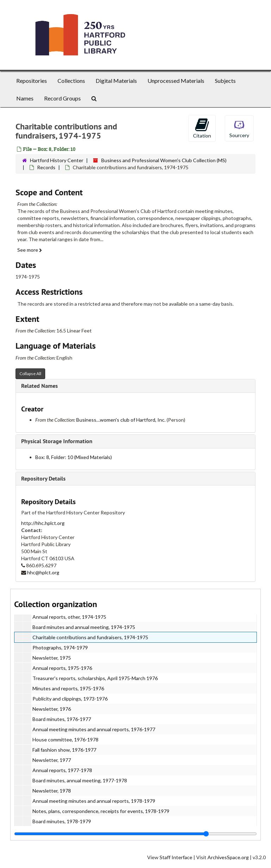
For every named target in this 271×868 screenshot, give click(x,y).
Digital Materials (116, 81)
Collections (71, 81)
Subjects (225, 81)
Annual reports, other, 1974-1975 (69, 617)
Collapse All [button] (30, 374)
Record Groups (62, 98)
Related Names (40, 386)
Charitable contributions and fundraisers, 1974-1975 (90, 637)
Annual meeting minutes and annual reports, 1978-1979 (94, 801)
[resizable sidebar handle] (135, 834)
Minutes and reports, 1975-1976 (68, 688)
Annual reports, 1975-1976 (62, 668)
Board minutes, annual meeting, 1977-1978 (80, 780)
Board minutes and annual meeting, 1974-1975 (84, 627)
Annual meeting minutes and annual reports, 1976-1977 (94, 729)
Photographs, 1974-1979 (60, 647)
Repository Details (43, 479)
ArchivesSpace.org (228, 857)
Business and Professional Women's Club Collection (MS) (164, 160)
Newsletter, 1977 (52, 760)
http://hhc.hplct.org (43, 523)
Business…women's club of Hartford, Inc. (121, 420)
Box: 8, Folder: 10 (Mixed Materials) (74, 457)
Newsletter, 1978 (52, 791)
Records (46, 167)
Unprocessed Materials (176, 81)
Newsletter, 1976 (52, 709)
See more (30, 250)
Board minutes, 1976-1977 (62, 719)
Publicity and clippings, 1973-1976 (70, 699)
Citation (202, 128)
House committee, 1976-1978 (65, 739)
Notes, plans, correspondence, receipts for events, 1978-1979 (101, 811)
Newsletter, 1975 (52, 658)
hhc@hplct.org (43, 572)
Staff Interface (176, 857)
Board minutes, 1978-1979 (62, 821)
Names (25, 98)
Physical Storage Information (57, 441)
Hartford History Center (57, 160)
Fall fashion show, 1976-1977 (64, 750)
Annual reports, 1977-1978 (62, 770)
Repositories (32, 81)
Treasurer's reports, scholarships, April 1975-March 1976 (95, 678)
